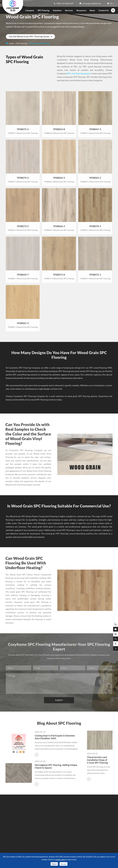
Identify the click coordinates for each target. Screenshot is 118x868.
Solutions (57, 10)
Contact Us (104, 10)
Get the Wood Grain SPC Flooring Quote (30, 36)
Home (11, 43)
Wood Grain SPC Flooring (39, 43)
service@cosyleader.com (92, 3)
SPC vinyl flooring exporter (79, 73)
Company (30, 10)
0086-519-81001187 (65, 3)
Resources (81, 10)
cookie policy (60, 859)
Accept (63, 864)
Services (69, 10)
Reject (54, 864)
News (92, 10)
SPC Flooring (43, 10)
